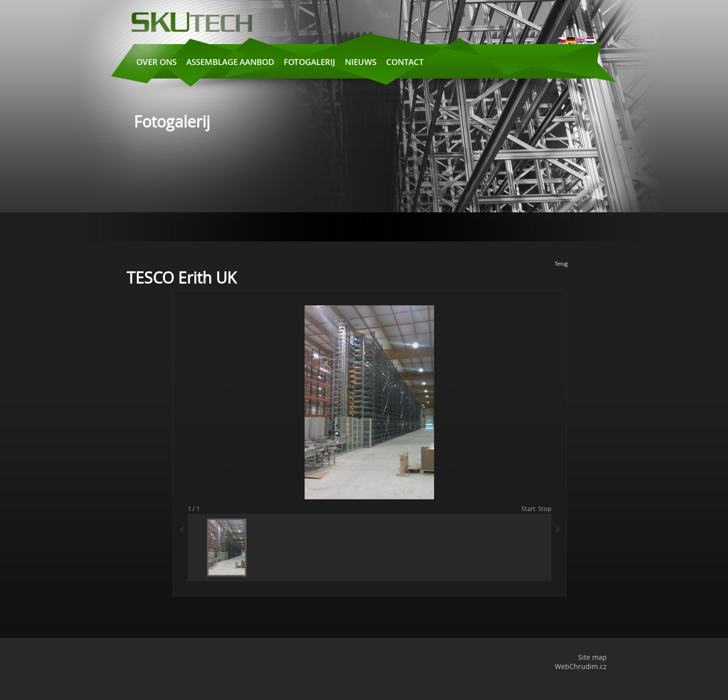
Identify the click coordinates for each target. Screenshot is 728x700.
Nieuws (361, 62)
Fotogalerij (309, 62)
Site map (592, 657)
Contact (405, 62)
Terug (561, 264)
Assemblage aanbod (230, 62)
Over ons (156, 62)
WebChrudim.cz (581, 666)
